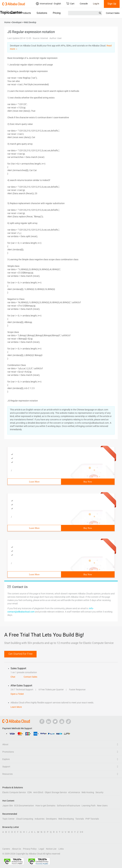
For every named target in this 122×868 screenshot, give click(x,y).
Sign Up (112, 4)
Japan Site (8, 806)
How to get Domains (45, 806)
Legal (41, 849)
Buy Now (88, 482)
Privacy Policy (30, 849)
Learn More (34, 482)
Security (99, 792)
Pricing (57, 13)
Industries (40, 819)
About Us (16, 849)
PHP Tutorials (92, 819)
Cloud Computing (25, 819)
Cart (70, 4)
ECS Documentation (24, 806)
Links (61, 849)
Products (26, 13)
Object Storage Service (56, 792)
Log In (96, 4)
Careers (6, 849)
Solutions (42, 13)
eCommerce (74, 792)
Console (84, 4)
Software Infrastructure (68, 806)
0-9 (81, 832)
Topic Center (8, 819)
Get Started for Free (20, 654)
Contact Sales (113, 13)
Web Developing (66, 819)
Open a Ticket (17, 694)
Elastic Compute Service (14, 792)
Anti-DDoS (38, 792)
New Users (102, 806)
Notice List (51, 849)
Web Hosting (88, 792)
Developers (51, 819)
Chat (13, 677)
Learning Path (89, 806)
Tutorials (80, 819)
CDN (29, 792)
